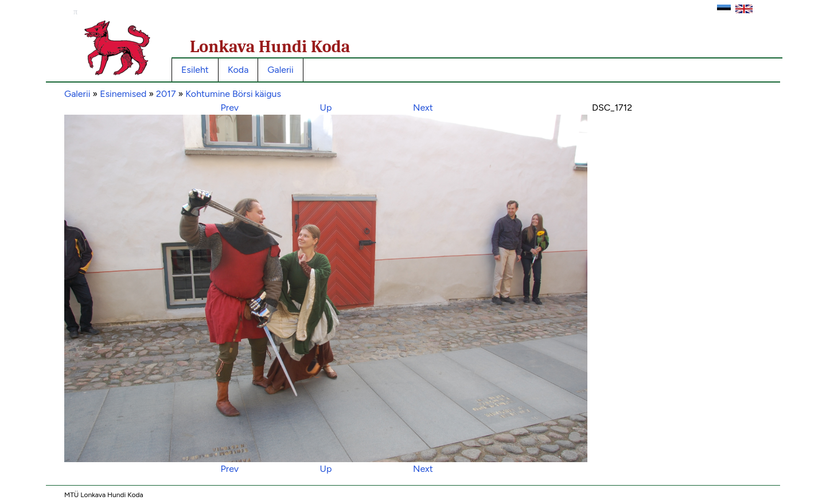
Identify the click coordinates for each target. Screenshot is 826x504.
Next (423, 108)
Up (326, 108)
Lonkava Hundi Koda (270, 47)
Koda (238, 70)
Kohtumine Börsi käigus (233, 94)
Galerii (280, 70)
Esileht (195, 70)
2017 (166, 94)
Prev (230, 108)
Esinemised (123, 94)
